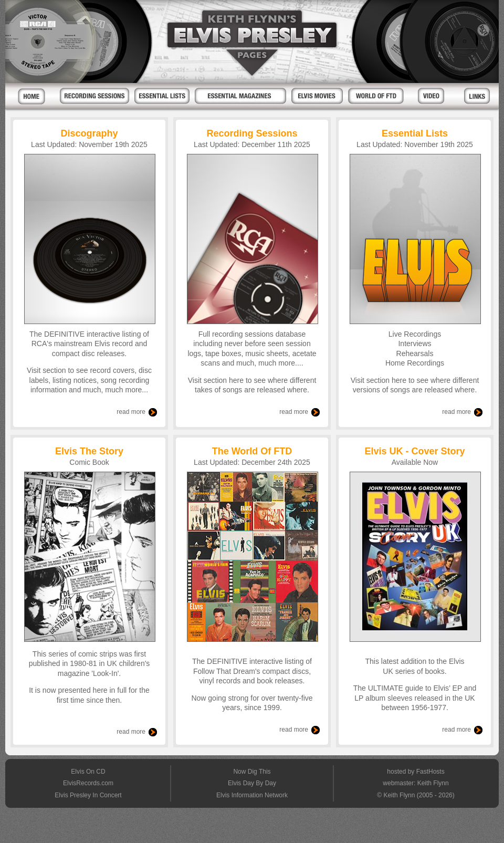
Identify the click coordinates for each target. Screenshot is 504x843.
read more (131, 412)
